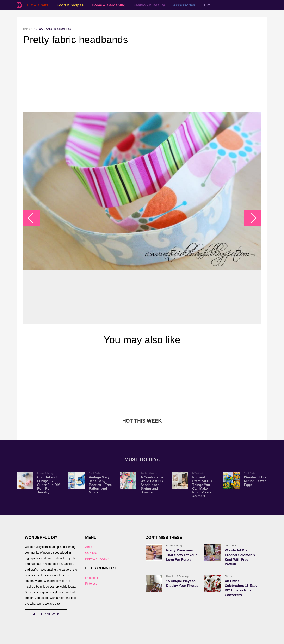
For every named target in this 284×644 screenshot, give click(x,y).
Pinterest (91, 584)
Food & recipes (70, 5)
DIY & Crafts (38, 5)
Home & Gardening (109, 5)
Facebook (91, 578)
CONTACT (92, 553)
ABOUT (90, 547)
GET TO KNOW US (46, 614)
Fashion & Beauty (149, 5)
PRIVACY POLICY (97, 559)
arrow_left (34, 218)
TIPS (207, 5)
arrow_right (251, 218)
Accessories (184, 5)
